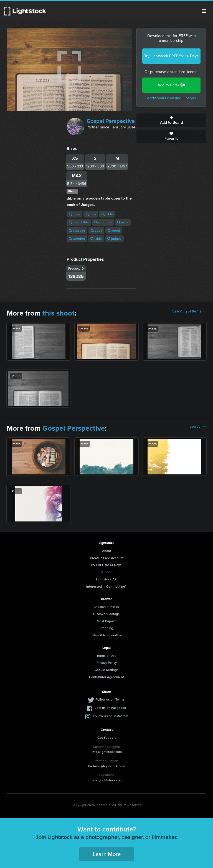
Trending (106, 628)
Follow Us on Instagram (111, 716)
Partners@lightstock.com (107, 766)
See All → (198, 427)
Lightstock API (107, 579)
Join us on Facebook (110, 708)
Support (107, 572)
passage (77, 230)
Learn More (107, 854)
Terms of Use (106, 656)
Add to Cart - (171, 85)
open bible (79, 222)
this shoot (59, 313)
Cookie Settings (106, 670)
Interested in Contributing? (106, 586)
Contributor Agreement (106, 677)
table (96, 238)
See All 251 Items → (189, 311)
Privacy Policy (107, 662)
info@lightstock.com (107, 752)
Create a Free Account (107, 558)
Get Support (106, 737)
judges (114, 238)
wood (114, 230)
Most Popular (107, 621)
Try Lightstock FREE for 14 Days (171, 56)
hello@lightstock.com (107, 780)
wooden (77, 238)
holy (91, 214)
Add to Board (171, 120)
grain (74, 214)
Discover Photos (107, 607)
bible (107, 214)
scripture (103, 222)
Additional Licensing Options (172, 98)
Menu (204, 11)
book (96, 230)
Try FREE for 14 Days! (106, 565)
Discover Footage (106, 614)
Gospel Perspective (111, 121)
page (123, 222)
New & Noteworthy (107, 635)
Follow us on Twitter (111, 699)
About (107, 551)
